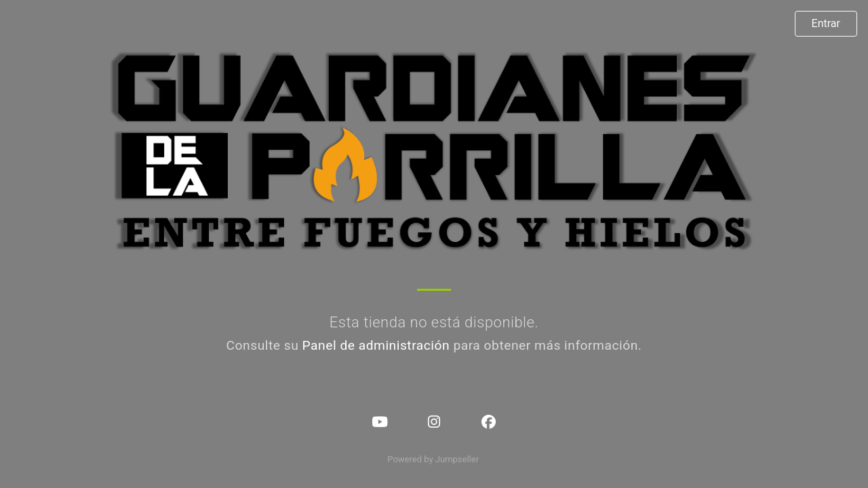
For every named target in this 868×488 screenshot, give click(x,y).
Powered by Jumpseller (433, 459)
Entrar (826, 23)
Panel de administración (376, 345)
